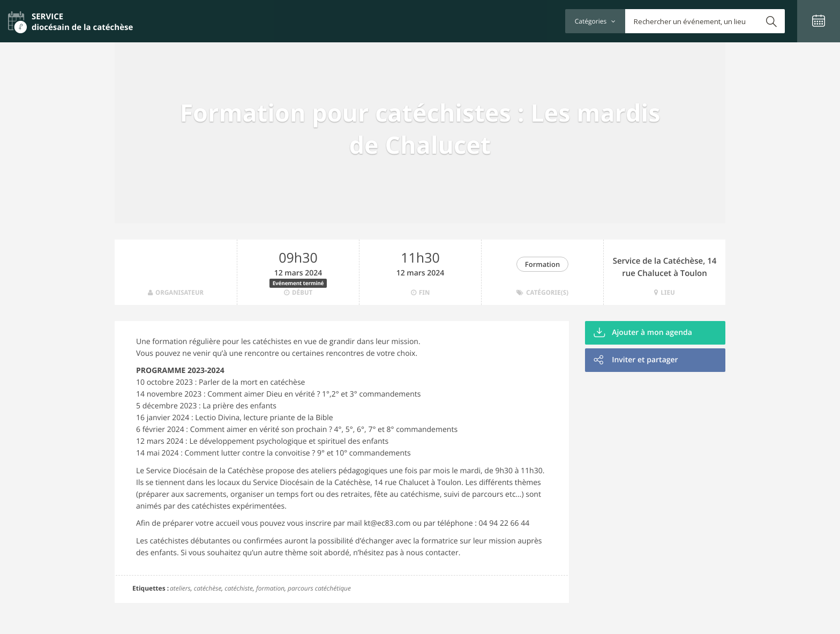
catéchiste (239, 588)
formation (270, 588)
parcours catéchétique (319, 588)
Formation (542, 264)
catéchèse (208, 588)
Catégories (595, 21)
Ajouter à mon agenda (643, 333)
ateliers (180, 588)
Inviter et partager (636, 360)
